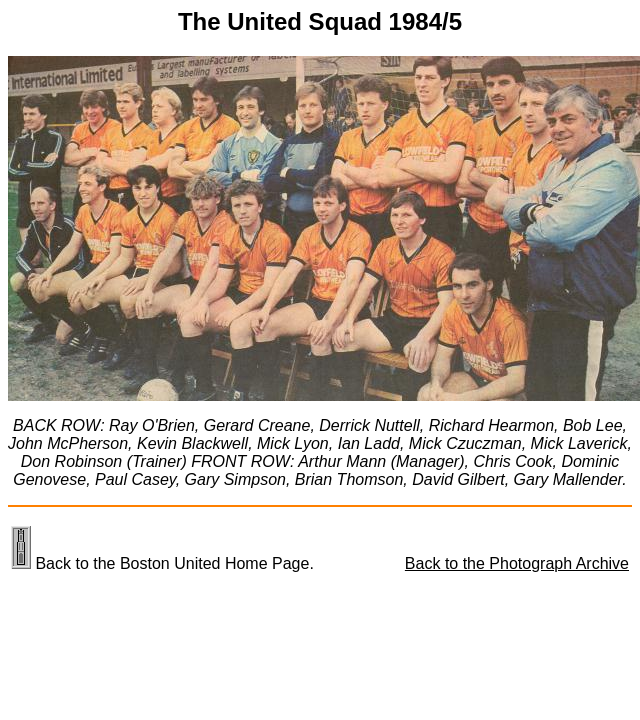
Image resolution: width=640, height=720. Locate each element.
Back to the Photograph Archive (517, 563)
